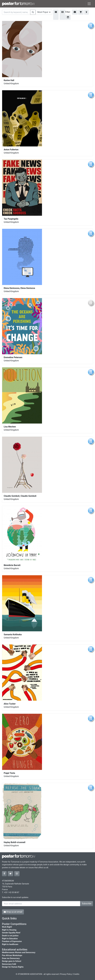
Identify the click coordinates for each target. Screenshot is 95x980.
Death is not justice (10, 936)
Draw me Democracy (11, 958)
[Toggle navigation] (89, 4)
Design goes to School (12, 961)
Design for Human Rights (13, 967)
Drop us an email (13, 912)
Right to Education (10, 939)
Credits (76, 974)
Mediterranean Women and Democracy (19, 953)
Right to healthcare (10, 944)
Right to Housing (9, 930)
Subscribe (87, 904)
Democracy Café (9, 964)
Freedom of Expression (12, 941)
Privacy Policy (66, 974)
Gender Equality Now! (11, 933)
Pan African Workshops (12, 955)
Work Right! (7, 927)
